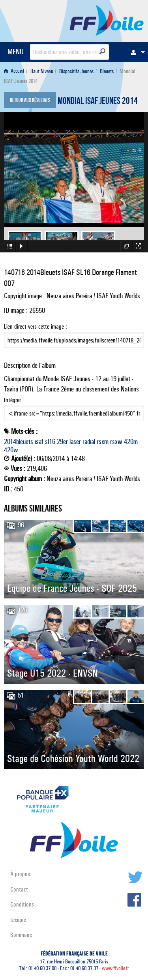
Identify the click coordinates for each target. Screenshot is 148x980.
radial (89, 442)
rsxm (103, 442)
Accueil (14, 71)
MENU (16, 52)
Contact (19, 889)
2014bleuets (19, 442)
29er (62, 442)
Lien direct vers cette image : (74, 335)
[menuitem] (136, 52)
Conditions (22, 904)
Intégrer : (74, 409)
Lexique (18, 920)
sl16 (50, 442)
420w (11, 450)
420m (131, 442)
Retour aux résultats (30, 101)
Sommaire (21, 935)
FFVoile (107, 20)
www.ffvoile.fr (115, 968)
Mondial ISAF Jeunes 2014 (98, 102)
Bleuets (107, 71)
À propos (20, 874)
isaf (39, 442)
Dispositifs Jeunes (76, 71)
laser (75, 442)
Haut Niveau (42, 71)
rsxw (116, 442)
